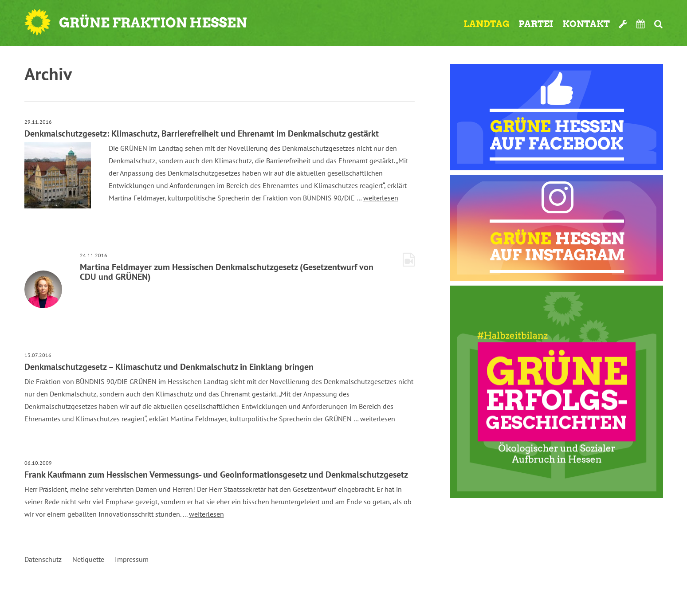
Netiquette (88, 559)
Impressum (132, 559)
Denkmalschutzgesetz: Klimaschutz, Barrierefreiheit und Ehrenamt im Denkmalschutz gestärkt (202, 133)
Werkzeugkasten (623, 24)
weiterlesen (381, 198)
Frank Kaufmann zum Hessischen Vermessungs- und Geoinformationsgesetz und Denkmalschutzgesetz (216, 475)
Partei (536, 24)
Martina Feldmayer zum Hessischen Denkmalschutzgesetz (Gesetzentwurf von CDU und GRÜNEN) (227, 272)
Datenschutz (43, 559)
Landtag (487, 24)
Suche (658, 24)
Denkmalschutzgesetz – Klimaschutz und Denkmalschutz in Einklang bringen (169, 367)
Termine (641, 24)
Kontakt (586, 24)
